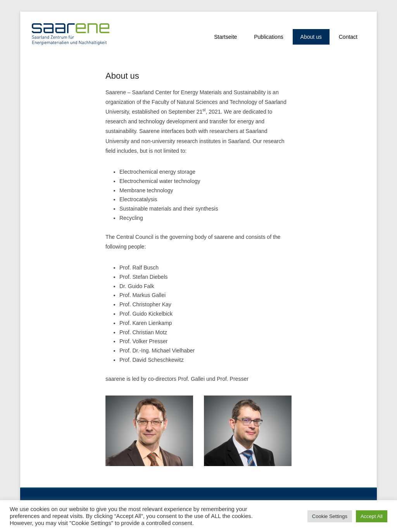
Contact (348, 37)
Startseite (225, 37)
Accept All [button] (372, 516)
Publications (269, 37)
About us (311, 37)
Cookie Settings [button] (330, 516)
